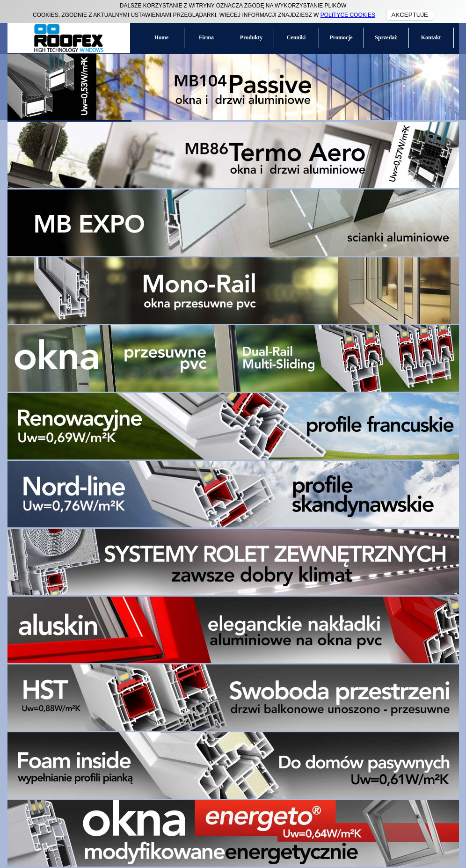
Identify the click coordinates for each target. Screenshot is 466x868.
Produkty (251, 37)
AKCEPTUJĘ (410, 15)
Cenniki (296, 37)
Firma (206, 37)
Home (162, 37)
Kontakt (431, 37)
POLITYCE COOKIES (348, 15)
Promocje (341, 37)
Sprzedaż (386, 37)
